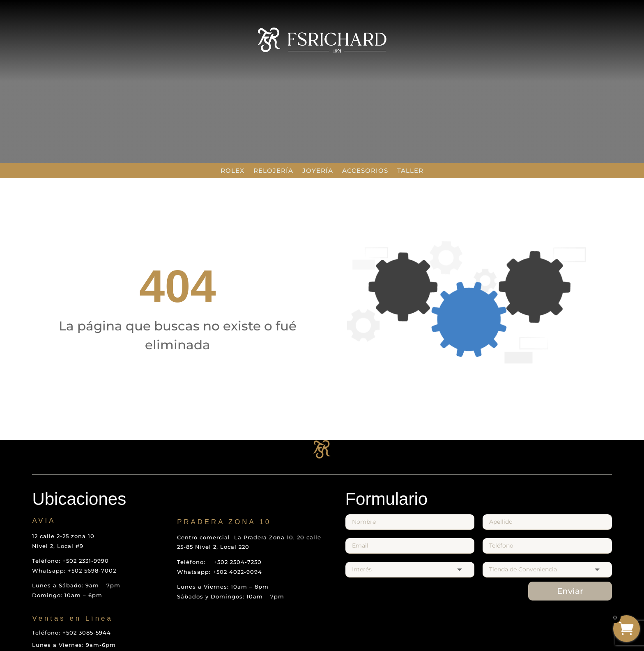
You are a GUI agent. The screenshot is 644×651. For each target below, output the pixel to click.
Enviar (570, 591)
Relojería (273, 171)
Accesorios (365, 171)
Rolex (232, 171)
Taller (410, 171)
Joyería (318, 171)
